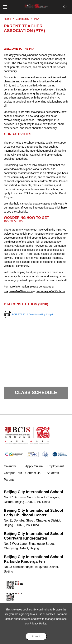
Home (7, 19)
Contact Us (33, 473)
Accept (36, 636)
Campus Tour (15, 473)
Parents (9, 480)
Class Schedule (36, 392)
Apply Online (36, 466)
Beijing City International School (33, 492)
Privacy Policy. (38, 623)
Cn (65, 7)
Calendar (10, 466)
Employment (55, 466)
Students (53, 473)
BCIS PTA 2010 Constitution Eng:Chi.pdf (33, 315)
